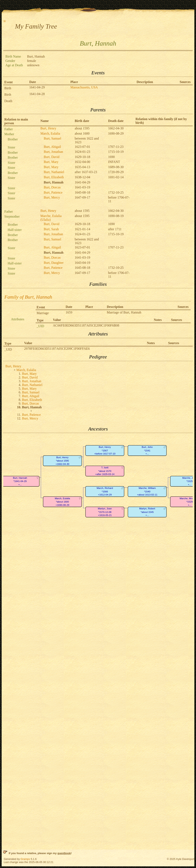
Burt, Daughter (54, 263)
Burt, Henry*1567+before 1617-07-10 (105, 451)
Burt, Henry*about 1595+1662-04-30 (62, 461)
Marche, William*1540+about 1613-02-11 (147, 492)
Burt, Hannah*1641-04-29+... (20, 481)
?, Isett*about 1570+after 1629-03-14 (105, 471)
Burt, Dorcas (52, 187)
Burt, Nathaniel (54, 172)
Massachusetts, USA (84, 87)
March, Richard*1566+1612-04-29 (105, 492)
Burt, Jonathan (53, 152)
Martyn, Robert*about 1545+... (147, 512)
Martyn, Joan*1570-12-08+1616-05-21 (105, 512)
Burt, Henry (48, 128)
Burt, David (52, 157)
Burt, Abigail (52, 147)
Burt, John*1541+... (147, 451)
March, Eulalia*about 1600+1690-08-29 (62, 502)
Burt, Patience (53, 192)
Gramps (25, 859)
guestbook (64, 853)
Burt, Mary (51, 162)
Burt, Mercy (52, 197)
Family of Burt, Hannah (28, 297)
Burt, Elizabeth (54, 177)
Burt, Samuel (52, 138)
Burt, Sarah (51, 229)
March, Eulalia (50, 133)
